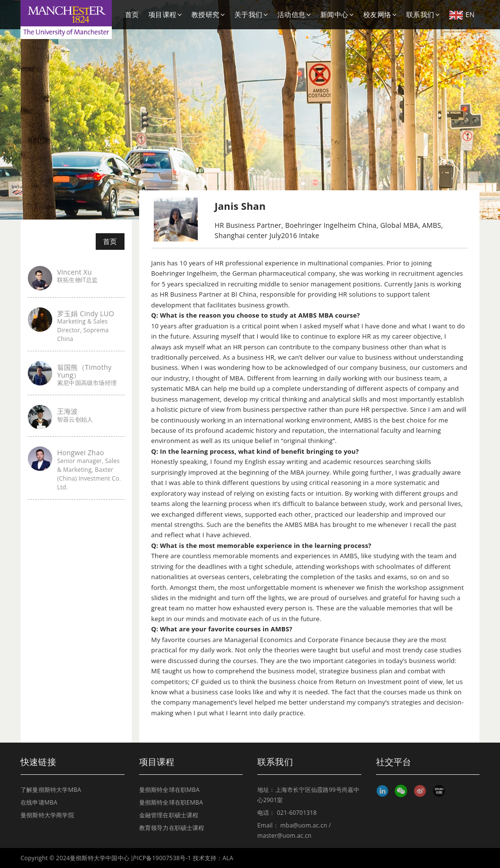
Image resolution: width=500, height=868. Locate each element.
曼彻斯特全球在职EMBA (171, 802)
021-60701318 (297, 813)
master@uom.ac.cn (284, 836)
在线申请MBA (39, 802)
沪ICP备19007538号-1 (161, 858)
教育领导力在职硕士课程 (172, 828)
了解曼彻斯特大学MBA (51, 790)
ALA (228, 858)
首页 (132, 14)
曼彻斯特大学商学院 (47, 815)
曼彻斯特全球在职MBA (169, 790)
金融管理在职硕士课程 (169, 815)
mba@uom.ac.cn (304, 825)
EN (462, 15)
